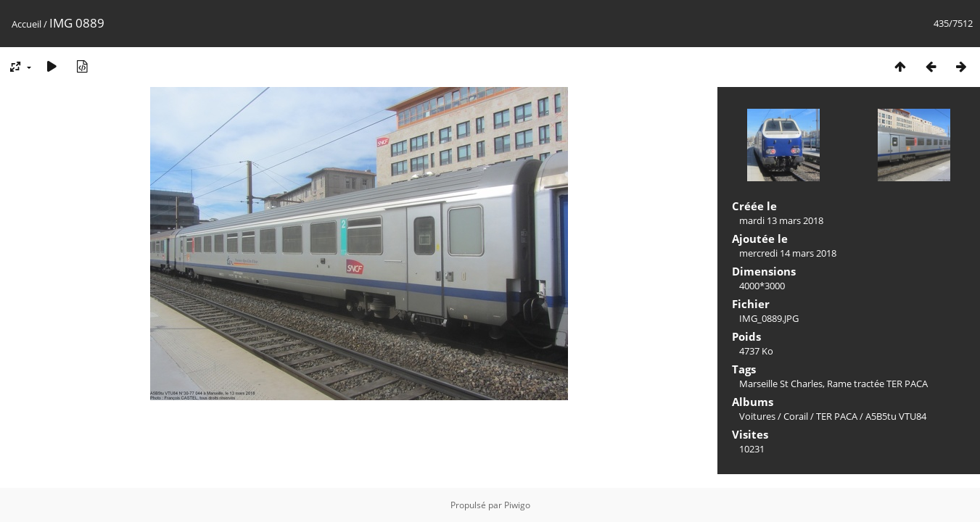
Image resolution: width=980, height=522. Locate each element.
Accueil (26, 24)
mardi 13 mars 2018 (781, 220)
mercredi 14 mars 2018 (788, 253)
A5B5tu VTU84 (896, 416)
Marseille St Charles (781, 384)
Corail (796, 416)
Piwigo (517, 505)
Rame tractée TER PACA (877, 384)
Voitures (757, 416)
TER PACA (837, 416)
